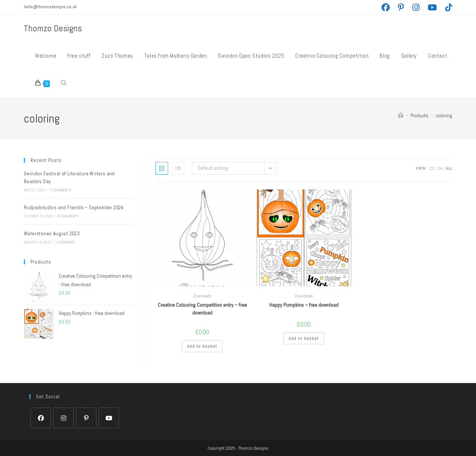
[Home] (401, 116)
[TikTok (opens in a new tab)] (449, 7)
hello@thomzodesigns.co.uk (50, 7)
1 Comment (65, 242)
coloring (444, 116)
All (449, 168)
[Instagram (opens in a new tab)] (420, 7)
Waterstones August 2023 (52, 234)
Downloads (202, 296)
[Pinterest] (86, 418)
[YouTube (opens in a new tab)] (436, 7)
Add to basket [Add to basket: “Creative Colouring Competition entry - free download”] (202, 346)
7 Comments (60, 190)
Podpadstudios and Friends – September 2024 (74, 208)
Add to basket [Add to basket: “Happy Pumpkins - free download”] (304, 338)
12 (431, 168)
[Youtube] (109, 418)
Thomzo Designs (53, 28)
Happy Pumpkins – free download (304, 305)
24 (440, 168)
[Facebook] (41, 418)
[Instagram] (63, 418)
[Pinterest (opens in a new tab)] (405, 7)
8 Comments (68, 216)
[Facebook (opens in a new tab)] (390, 7)
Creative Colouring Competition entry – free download (202, 309)
